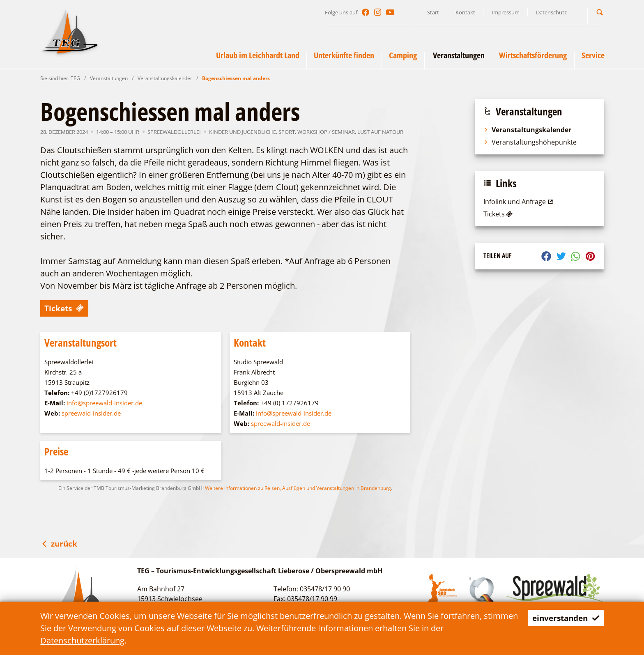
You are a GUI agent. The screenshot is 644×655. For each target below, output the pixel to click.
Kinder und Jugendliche (243, 132)
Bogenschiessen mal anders (236, 78)
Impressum (506, 12)
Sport (287, 132)
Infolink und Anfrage (519, 202)
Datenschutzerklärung (82, 640)
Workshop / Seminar (326, 132)
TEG (75, 78)
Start (433, 12)
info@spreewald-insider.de (104, 403)
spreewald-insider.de (91, 413)
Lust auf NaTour (380, 132)
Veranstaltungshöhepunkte (530, 142)
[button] (600, 12)
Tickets (65, 308)
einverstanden (564, 618)
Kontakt (465, 12)
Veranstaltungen (109, 78)
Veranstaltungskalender (165, 78)
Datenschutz (551, 12)
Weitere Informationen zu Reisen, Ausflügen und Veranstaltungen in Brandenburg (298, 488)
